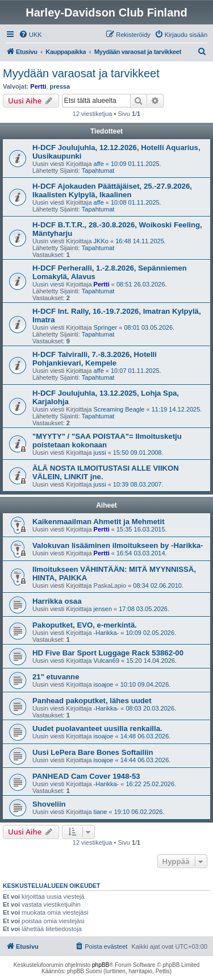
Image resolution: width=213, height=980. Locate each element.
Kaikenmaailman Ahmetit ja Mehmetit (99, 522)
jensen (103, 609)
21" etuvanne (56, 677)
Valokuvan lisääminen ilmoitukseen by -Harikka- (118, 545)
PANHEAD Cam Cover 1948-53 (86, 776)
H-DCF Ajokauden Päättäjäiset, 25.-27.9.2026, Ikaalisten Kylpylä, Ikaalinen (112, 190)
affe (99, 164)
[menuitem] (30, 35)
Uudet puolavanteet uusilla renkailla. (97, 728)
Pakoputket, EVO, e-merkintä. (85, 625)
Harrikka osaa (57, 601)
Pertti (38, 86)
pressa (60, 86)
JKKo (101, 241)
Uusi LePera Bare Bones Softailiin (93, 752)
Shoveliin (49, 804)
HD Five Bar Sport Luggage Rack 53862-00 (108, 653)
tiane (101, 812)
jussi (100, 452)
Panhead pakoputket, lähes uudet (92, 701)
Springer (106, 327)
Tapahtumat (98, 171)
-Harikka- (106, 633)
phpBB (101, 965)
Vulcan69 (106, 661)
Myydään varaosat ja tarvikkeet (81, 73)
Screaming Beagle (119, 409)
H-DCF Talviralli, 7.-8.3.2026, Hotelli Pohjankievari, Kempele (95, 359)
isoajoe (104, 684)
